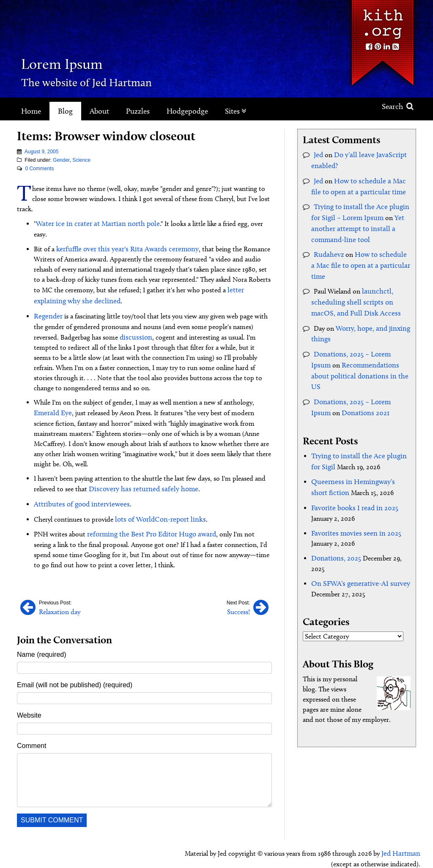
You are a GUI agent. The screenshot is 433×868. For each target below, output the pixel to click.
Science (81, 160)
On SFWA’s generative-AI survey (356, 552)
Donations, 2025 (335, 527)
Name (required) (41, 635)
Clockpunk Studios (391, 854)
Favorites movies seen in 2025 (353, 503)
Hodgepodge (187, 111)
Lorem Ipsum (86, 61)
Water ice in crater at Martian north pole (93, 223)
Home (31, 111)
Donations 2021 (343, 387)
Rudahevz (327, 248)
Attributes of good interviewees (78, 488)
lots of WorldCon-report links (158, 502)
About (99, 111)
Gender (61, 160)
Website (29, 696)
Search (398, 106)
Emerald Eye (51, 398)
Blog (65, 111)
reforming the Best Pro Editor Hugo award (148, 516)
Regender (47, 303)
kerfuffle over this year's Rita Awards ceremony (122, 238)
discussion (134, 323)
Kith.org (382, 20)
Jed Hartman (402, 834)
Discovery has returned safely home (139, 473)
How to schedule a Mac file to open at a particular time (358, 258)
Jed (318, 154)
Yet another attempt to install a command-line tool (355, 224)
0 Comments (39, 169)
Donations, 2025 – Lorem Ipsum (360, 342)
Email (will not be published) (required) (75, 666)
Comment (32, 727)
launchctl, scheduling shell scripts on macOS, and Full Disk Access (360, 293)
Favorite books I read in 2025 (352, 478)
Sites (236, 111)
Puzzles (138, 111)
